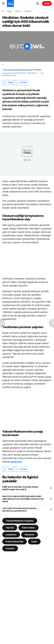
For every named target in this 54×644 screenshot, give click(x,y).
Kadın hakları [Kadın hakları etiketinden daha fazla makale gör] (29, 527)
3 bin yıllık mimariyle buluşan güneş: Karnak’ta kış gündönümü (20, 509)
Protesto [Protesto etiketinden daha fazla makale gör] (10, 548)
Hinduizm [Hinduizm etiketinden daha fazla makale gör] (30, 534)
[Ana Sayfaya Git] (10, 3)
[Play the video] (27, 46)
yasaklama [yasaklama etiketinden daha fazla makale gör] (11, 534)
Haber (10, 11)
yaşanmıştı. (16, 462)
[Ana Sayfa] (3, 11)
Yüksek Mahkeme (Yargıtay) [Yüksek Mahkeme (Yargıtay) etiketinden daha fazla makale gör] (20, 521)
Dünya (18, 11)
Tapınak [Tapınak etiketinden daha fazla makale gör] (10, 527)
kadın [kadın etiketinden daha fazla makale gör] (34, 541)
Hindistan (28, 11)
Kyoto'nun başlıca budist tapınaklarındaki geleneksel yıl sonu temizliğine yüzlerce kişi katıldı (23, 499)
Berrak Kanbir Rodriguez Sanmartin (19, 70)
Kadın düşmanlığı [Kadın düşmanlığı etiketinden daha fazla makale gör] (15, 541)
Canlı (47, 3)
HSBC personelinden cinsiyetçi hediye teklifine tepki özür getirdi (20, 488)
